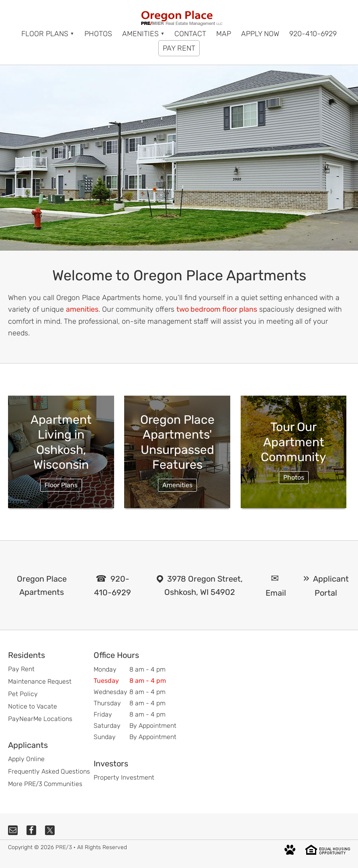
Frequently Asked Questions (49, 771)
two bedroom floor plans (217, 309)
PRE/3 (64, 847)
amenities (82, 309)
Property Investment (124, 777)
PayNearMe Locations (40, 719)
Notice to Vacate (33, 706)
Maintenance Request (40, 681)
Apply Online (26, 759)
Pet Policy (23, 694)
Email (276, 593)
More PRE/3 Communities (45, 784)
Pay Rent (21, 669)
